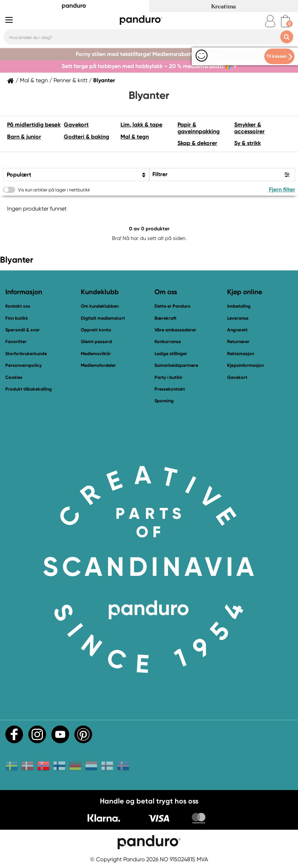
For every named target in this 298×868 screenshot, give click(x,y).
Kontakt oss (18, 306)
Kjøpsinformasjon (245, 365)
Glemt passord (96, 341)
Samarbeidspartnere (176, 365)
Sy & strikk (248, 143)
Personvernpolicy (24, 365)
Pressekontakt (170, 389)
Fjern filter (282, 189)
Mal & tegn (34, 80)
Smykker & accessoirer (249, 128)
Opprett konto (96, 330)
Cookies (14, 377)
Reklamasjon (241, 354)
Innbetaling (239, 306)
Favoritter (16, 341)
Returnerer (238, 341)
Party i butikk (168, 377)
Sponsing (164, 401)
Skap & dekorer (197, 143)
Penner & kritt (71, 80)
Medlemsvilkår (96, 354)
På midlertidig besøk (34, 125)
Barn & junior (24, 137)
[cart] (285, 21)
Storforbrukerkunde (26, 354)
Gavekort (76, 125)
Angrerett (237, 330)
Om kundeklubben (100, 306)
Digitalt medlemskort (103, 318)
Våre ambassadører (175, 330)
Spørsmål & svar (23, 330)
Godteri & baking (86, 137)
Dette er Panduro (173, 306)
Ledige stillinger (171, 354)
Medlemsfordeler (98, 365)
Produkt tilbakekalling (29, 389)
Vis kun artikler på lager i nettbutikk (54, 190)
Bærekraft (165, 318)
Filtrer (160, 174)
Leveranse (238, 318)
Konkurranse (168, 341)
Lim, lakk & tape (141, 125)
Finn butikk (17, 318)
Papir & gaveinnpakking (199, 128)
